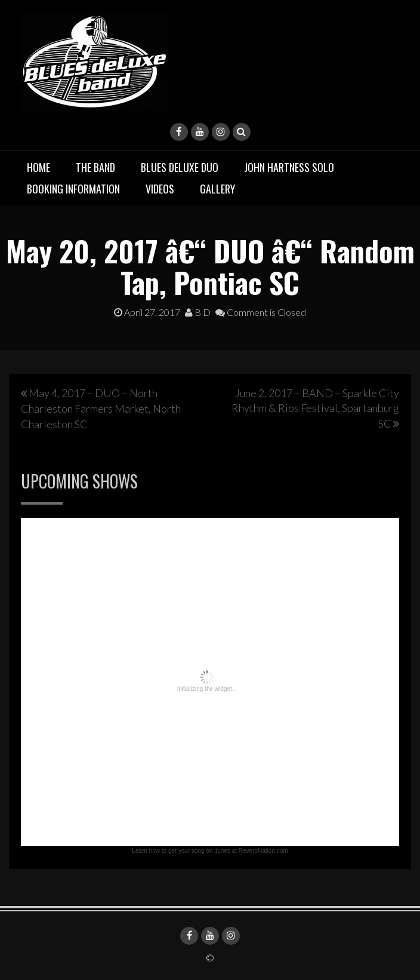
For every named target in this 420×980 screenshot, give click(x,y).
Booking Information (73, 189)
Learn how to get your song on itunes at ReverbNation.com (210, 851)
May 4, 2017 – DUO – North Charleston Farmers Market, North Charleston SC (101, 408)
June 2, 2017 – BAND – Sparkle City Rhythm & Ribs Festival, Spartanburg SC (315, 408)
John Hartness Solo (289, 167)
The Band (95, 167)
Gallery (217, 189)
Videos (160, 189)
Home (38, 167)
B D (198, 312)
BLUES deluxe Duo (180, 167)
